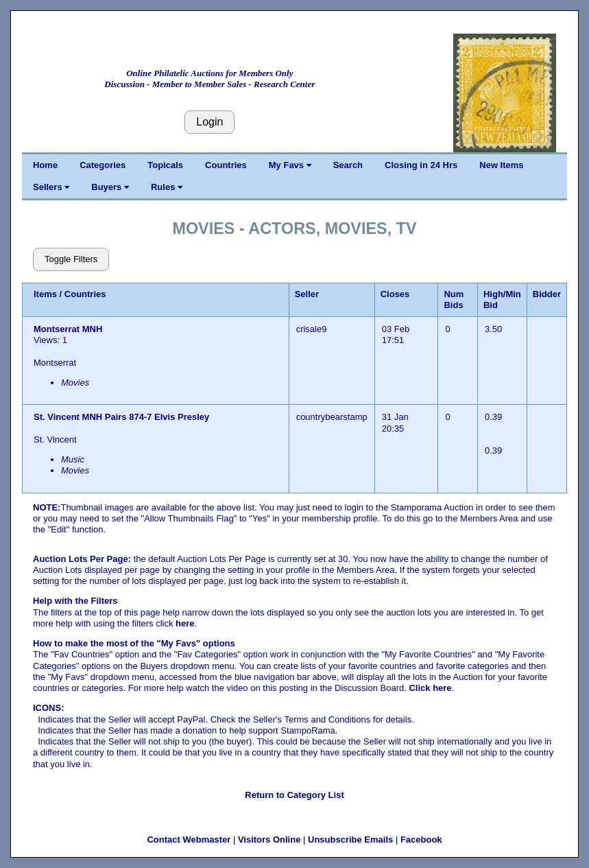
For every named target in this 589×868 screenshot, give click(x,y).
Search (348, 165)
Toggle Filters (71, 259)
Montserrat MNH (69, 329)
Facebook (421, 840)
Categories (103, 165)
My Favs (290, 165)
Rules (167, 187)
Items (45, 294)
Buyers (110, 187)
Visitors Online (269, 840)
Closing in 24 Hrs (421, 165)
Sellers (51, 187)
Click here (430, 688)
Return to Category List (294, 795)
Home (45, 165)
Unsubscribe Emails (350, 840)
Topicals (165, 165)
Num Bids (454, 300)
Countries (226, 165)
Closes (395, 294)
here (185, 623)
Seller (307, 294)
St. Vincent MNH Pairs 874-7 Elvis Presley (121, 417)
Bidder (547, 294)
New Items (501, 165)
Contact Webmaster (189, 840)
